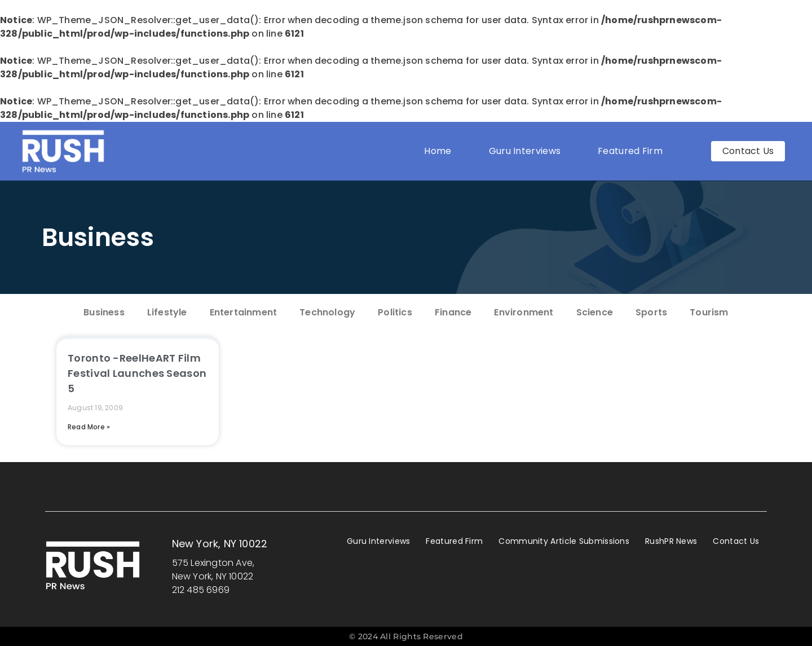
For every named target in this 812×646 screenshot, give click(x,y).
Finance (453, 312)
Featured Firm (633, 151)
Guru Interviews (525, 151)
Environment (524, 312)
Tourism (709, 312)
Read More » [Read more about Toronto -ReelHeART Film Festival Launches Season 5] (89, 427)
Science (595, 312)
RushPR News (671, 541)
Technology (327, 312)
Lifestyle (167, 312)
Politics (395, 312)
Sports (651, 312)
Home (438, 151)
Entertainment (244, 312)
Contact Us (736, 541)
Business (98, 237)
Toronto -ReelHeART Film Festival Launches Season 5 (137, 373)
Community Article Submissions (564, 541)
